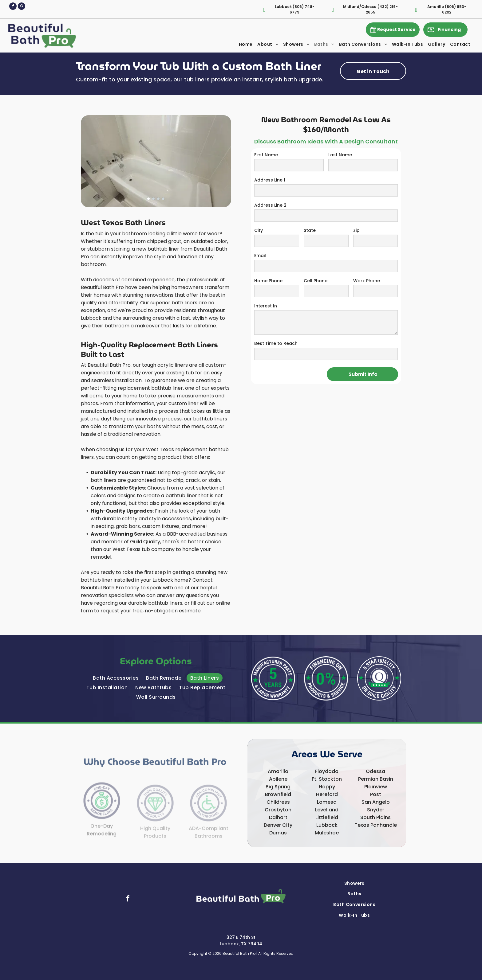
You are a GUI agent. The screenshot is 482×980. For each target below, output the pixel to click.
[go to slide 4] (163, 199)
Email (260, 256)
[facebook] (13, 7)
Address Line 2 (270, 205)
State (310, 230)
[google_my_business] (22, 7)
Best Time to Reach (276, 343)
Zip (356, 230)
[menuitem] (246, 44)
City (259, 230)
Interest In (266, 306)
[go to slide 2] (153, 199)
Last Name (340, 155)
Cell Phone (316, 281)
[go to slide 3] (158, 199)
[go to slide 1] (148, 199)
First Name (266, 155)
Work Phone (367, 281)
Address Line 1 (270, 180)
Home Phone (268, 281)
